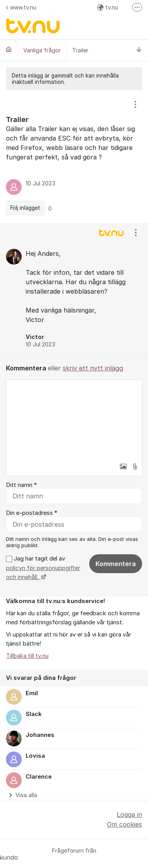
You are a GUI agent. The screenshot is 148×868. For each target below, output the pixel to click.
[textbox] (74, 419)
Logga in (129, 814)
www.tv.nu (21, 7)
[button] (123, 466)
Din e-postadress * (32, 513)
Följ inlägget (25, 208)
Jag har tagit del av (43, 568)
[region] (74, 157)
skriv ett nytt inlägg (93, 368)
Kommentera (116, 564)
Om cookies (125, 824)
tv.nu (108, 7)
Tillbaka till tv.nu (27, 656)
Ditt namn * (21, 485)
